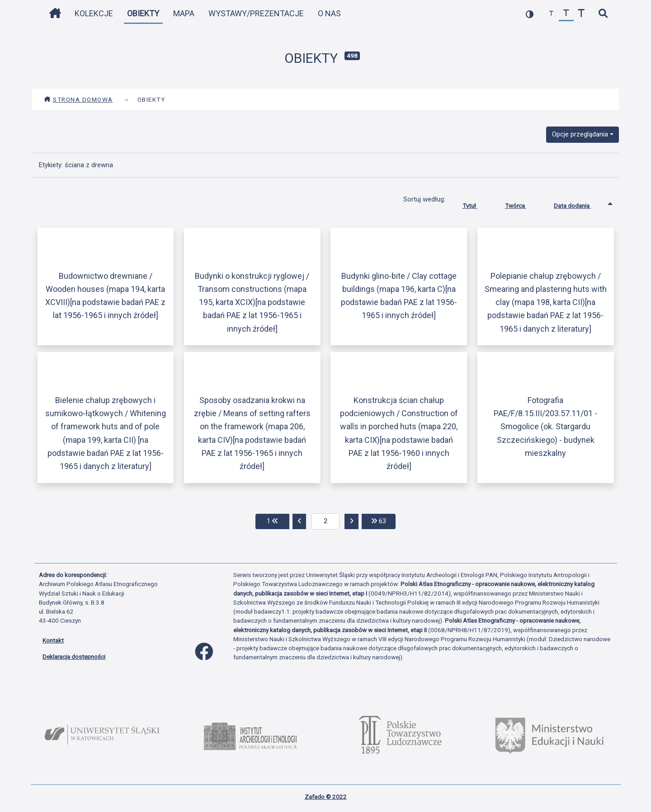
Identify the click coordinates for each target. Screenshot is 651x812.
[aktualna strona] (326, 521)
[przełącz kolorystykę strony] (530, 14)
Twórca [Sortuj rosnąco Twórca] (522, 204)
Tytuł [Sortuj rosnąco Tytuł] (477, 204)
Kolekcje (94, 13)
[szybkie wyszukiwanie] (603, 14)
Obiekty (143, 13)
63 (383, 520)
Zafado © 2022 (326, 797)
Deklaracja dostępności (74, 657)
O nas (329, 13)
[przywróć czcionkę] (566, 14)
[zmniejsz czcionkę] (551, 14)
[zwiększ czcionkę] (581, 14)
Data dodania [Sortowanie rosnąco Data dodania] (579, 204)
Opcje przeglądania (580, 134)
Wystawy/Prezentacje (256, 13)
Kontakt (53, 640)
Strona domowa (78, 99)
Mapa (184, 13)
